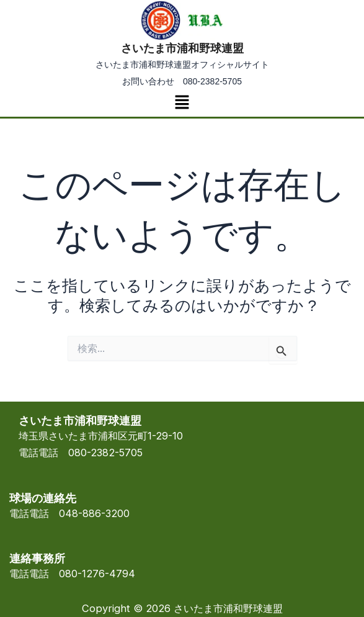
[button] (182, 103)
